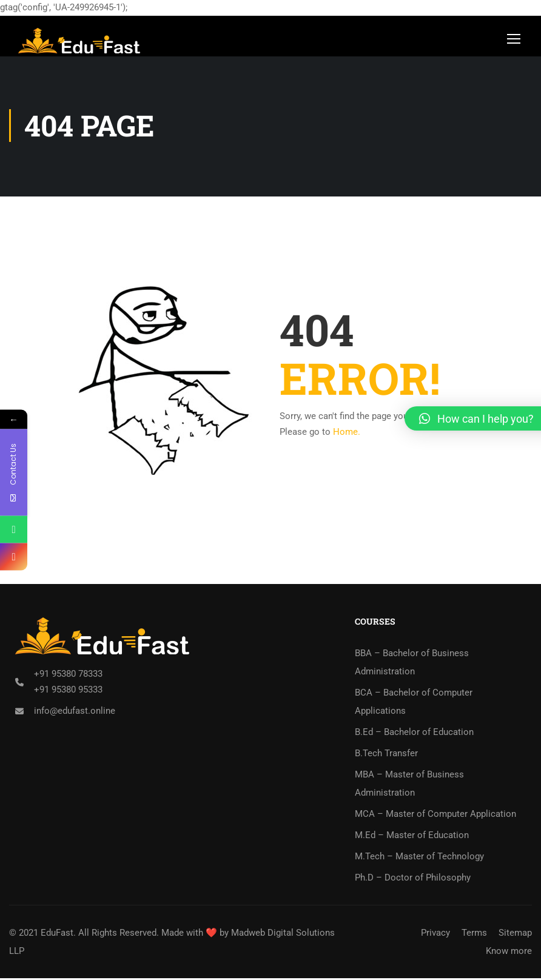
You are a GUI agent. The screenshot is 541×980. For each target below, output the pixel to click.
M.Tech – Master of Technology (419, 858)
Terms (474, 935)
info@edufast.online (75, 713)
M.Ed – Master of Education (412, 837)
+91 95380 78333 (68, 676)
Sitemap (515, 935)
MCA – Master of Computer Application (435, 816)
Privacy (435, 935)
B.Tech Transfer (386, 755)
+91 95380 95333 (68, 691)
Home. (347, 434)
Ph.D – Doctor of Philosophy (413, 879)
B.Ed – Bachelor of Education (414, 734)
